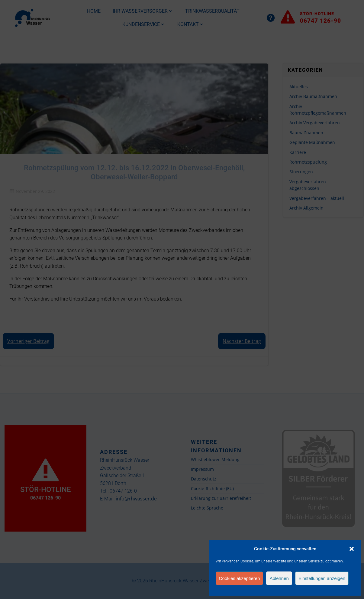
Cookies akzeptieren (240, 578)
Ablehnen (279, 578)
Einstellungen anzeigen (322, 578)
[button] (352, 549)
